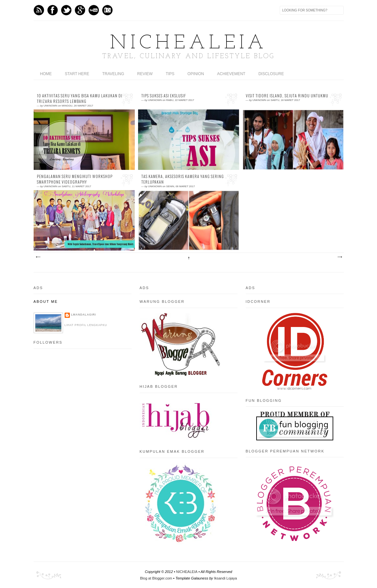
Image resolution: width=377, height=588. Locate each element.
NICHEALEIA (189, 43)
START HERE (77, 74)
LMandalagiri (84, 315)
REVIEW (145, 74)
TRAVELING (113, 74)
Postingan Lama (339, 257)
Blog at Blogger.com (156, 578)
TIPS (170, 74)
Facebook (53, 10)
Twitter (66, 10)
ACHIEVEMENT (231, 74)
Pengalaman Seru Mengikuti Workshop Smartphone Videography (75, 179)
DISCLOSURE (271, 74)
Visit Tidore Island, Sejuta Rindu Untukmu (287, 96)
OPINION (196, 74)
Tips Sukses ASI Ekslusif (164, 96)
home (46, 74)
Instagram (107, 10)
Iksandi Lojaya (226, 578)
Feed (39, 10)
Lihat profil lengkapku (86, 325)
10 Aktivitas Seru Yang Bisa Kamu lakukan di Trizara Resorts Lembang (80, 98)
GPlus (80, 10)
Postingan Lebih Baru (38, 257)
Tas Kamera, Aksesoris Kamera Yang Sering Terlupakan (183, 179)
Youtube (94, 10)
